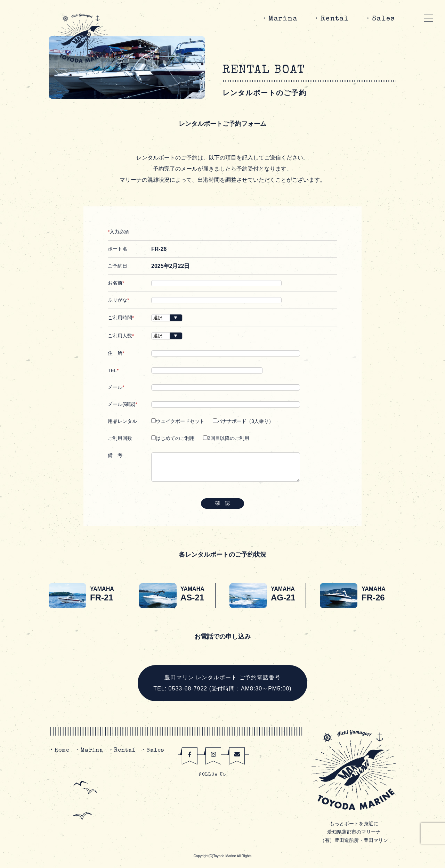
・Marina (279, 19)
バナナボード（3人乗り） (243, 421)
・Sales (380, 19)
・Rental (331, 19)
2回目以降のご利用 (226, 438)
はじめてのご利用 (173, 438)
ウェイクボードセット (178, 421)
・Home (59, 751)
